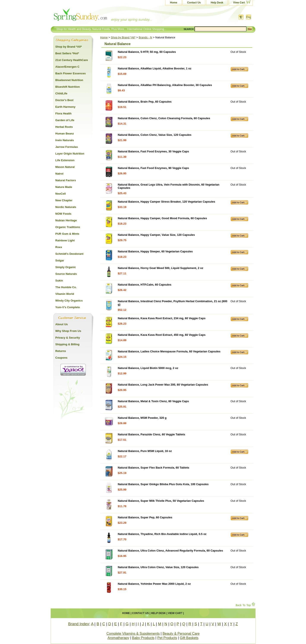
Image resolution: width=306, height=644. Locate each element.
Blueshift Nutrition (68, 87)
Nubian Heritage (66, 220)
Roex (59, 247)
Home (173, 3)
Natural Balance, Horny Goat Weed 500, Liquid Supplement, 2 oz (160, 268)
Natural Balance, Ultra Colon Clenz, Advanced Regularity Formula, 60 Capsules (170, 551)
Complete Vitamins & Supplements (133, 634)
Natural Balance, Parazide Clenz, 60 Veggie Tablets (151, 434)
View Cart (239, 3)
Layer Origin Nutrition (70, 154)
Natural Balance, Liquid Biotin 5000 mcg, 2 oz (148, 368)
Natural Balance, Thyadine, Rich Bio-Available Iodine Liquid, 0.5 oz (162, 534)
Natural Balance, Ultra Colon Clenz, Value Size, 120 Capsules (158, 567)
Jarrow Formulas (67, 147)
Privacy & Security (68, 338)
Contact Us (194, 3)
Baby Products (143, 638)
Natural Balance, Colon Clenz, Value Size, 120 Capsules (155, 135)
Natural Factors (66, 180)
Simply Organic (66, 267)
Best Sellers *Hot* (67, 53)
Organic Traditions (68, 227)
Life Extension (65, 160)
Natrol (60, 174)
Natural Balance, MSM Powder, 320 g (142, 418)
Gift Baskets (189, 638)
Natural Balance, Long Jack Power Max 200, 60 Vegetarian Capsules (163, 385)
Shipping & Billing (67, 344)
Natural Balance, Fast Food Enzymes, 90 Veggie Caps (153, 168)
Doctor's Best (64, 100)
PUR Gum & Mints (67, 234)
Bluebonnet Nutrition (69, 80)
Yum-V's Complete (68, 307)
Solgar (60, 260)
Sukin (59, 281)
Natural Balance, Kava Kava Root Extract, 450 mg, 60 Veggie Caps (162, 335)
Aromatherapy (118, 638)
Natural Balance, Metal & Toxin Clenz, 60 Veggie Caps (153, 401)
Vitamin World (65, 294)
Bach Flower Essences (71, 73)
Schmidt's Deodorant (69, 254)
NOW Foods (63, 214)
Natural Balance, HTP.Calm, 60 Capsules (144, 285)
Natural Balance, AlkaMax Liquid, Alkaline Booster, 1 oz (155, 68)
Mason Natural (65, 167)
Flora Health (64, 113)
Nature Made (64, 187)
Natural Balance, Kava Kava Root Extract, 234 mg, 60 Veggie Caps (162, 318)
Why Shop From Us (68, 331)
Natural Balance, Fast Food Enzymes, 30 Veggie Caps (153, 151)
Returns (61, 351)
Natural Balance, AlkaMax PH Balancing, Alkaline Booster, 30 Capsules (165, 85)
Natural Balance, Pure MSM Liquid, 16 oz (145, 451)
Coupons (61, 358)
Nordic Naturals (66, 207)
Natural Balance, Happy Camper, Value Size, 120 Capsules (156, 235)
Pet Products (167, 638)
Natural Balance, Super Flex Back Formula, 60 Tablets (153, 468)
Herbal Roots (64, 127)
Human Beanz (65, 134)
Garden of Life (65, 120)
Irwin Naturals (65, 140)
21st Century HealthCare (72, 60)
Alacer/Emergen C (67, 67)
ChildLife (61, 93)
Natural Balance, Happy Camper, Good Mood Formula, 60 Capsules (162, 218)
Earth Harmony (65, 107)
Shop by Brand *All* (123, 37)
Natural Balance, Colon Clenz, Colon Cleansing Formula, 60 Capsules (164, 118)
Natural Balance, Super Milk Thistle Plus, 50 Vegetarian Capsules (161, 501)
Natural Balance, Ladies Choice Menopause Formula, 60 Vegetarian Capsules (169, 351)
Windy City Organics (69, 301)
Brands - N (145, 37)
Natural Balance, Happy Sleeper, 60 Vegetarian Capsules (155, 251)
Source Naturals (66, 274)
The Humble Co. (66, 287)
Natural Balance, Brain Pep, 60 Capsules (145, 102)
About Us (62, 324)
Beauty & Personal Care (181, 634)
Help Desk (217, 3)
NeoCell (61, 194)
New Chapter (64, 200)
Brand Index (79, 624)
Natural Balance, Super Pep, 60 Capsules (145, 517)
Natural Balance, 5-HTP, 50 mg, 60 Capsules (147, 52)
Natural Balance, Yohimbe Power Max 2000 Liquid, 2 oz (154, 584)
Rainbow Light (65, 240)
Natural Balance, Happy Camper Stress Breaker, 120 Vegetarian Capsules (166, 202)
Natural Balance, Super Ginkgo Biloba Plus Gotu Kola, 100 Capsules (163, 484)
